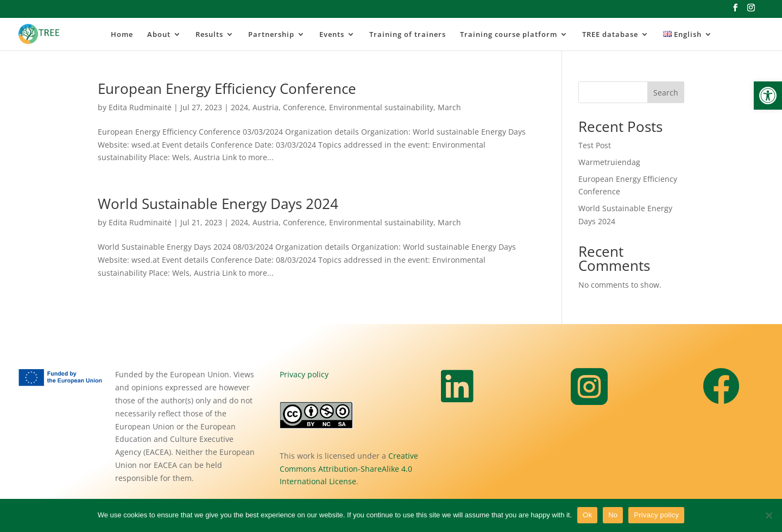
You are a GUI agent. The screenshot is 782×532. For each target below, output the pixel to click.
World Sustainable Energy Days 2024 (218, 204)
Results (209, 35)
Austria (266, 107)
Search (666, 93)
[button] (768, 96)
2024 (239, 107)
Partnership (271, 35)
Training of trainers (408, 35)
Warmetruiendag (609, 162)
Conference (304, 107)
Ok (587, 515)
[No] (768, 515)
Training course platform (509, 35)
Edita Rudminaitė (140, 107)
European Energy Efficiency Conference (227, 88)
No (613, 515)
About (159, 35)
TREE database (610, 35)
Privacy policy (304, 374)
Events (332, 35)
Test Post (595, 145)
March (449, 107)
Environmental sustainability (381, 107)
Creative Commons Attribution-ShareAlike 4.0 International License (349, 469)
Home (122, 35)
